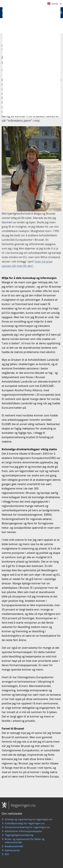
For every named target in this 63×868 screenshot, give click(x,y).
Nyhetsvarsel (12, 850)
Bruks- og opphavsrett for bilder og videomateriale (25, 841)
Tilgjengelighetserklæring (19, 835)
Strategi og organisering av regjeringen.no (28, 819)
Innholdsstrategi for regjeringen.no (25, 823)
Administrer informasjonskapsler (23, 831)
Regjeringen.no (22, 805)
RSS (7, 854)
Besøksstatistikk (14, 846)
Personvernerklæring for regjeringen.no (27, 827)
